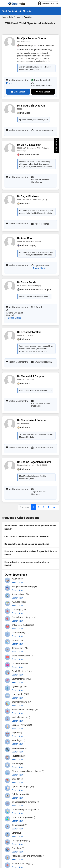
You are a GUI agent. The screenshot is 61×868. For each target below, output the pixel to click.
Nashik (18, 17)
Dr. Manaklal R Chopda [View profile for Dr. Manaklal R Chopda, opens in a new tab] (31, 376)
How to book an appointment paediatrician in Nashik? (27, 564)
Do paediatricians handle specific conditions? (27, 544)
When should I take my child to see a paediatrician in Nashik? (30, 527)
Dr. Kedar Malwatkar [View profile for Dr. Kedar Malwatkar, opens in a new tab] (29, 332)
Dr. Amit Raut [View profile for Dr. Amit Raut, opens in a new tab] (25, 238)
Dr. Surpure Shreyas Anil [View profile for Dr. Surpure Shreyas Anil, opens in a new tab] (31, 105)
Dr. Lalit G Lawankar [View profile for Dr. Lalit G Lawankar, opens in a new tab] (29, 145)
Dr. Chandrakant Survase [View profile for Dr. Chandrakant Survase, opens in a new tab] (32, 420)
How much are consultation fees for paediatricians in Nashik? (31, 553)
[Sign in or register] (48, 3)
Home (4, 17)
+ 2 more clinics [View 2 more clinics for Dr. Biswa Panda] (14, 318)
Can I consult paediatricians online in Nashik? (27, 536)
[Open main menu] (4, 3)
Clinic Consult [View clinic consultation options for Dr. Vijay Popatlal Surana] (18, 92)
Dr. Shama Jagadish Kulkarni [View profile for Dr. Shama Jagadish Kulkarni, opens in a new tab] (34, 462)
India (11, 17)
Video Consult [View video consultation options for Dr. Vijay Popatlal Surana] (43, 92)
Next (55, 507)
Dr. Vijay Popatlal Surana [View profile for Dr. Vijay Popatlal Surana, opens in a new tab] (32, 38)
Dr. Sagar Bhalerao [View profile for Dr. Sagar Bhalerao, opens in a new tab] (28, 196)
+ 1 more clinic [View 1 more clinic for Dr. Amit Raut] (38, 268)
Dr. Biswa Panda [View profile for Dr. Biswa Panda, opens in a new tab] (27, 282)
